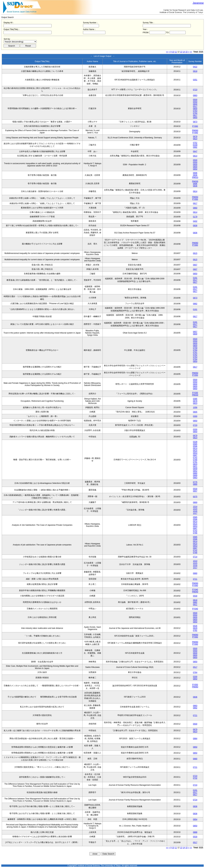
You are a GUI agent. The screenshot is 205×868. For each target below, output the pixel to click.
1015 (195, 509)
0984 (195, 739)
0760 (195, 350)
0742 (195, 458)
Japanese (198, 3)
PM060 (195, 130)
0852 (195, 471)
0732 (195, 778)
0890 (195, 484)
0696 (195, 173)
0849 (195, 469)
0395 (195, 399)
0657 (195, 332)
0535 (195, 626)
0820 (195, 464)
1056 (195, 407)
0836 (195, 175)
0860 (195, 208)
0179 (195, 217)
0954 (195, 819)
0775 (195, 482)
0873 (195, 122)
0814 (195, 156)
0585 (195, 444)
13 (181, 52)
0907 (195, 265)
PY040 (195, 590)
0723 (195, 90)
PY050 (195, 199)
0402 (195, 221)
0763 (195, 111)
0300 (195, 416)
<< (167, 52)
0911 (195, 605)
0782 (195, 630)
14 (184, 52)
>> (191, 52)
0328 (195, 442)
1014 (195, 507)
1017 (195, 513)
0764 (195, 113)
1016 (195, 511)
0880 (195, 473)
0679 (195, 137)
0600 (195, 104)
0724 (195, 785)
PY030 (195, 393)
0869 (195, 502)
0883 (195, 95)
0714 (195, 557)
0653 (195, 453)
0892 (195, 708)
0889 (195, 475)
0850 (195, 118)
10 (173, 52)
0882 (195, 304)
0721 (195, 579)
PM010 (195, 177)
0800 (195, 109)
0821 (195, 466)
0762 (195, 355)
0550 (195, 102)
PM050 (195, 197)
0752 (195, 143)
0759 (195, 348)
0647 (195, 151)
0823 (195, 139)
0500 (195, 100)
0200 (195, 429)
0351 (195, 80)
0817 (195, 115)
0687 (195, 455)
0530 (195, 489)
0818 (195, 71)
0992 (195, 147)
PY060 (195, 126)
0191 (195, 278)
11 (176, 52)
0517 (195, 106)
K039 (195, 145)
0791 (195, 462)
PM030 (195, 181)
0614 (195, 449)
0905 (195, 412)
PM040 (195, 592)
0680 (195, 573)
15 (187, 52)
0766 (195, 460)
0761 (195, 352)
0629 (195, 628)
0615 (195, 253)
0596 (195, 446)
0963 (195, 478)
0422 (195, 67)
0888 (195, 832)
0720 (195, 425)
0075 (195, 497)
